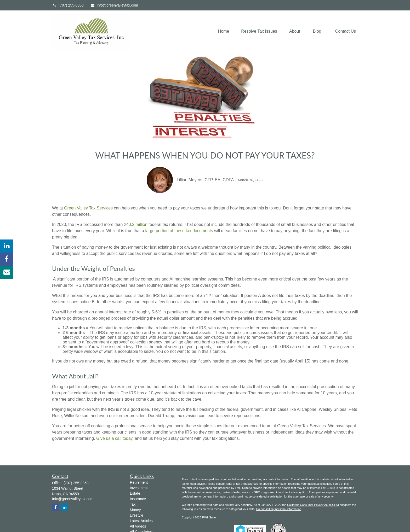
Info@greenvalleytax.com (114, 5)
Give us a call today (114, 438)
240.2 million (136, 224)
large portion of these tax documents (179, 231)
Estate (135, 493)
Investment (139, 488)
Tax (133, 504)
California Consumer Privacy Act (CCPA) (313, 505)
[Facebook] (7, 259)
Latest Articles (141, 521)
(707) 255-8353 (68, 5)
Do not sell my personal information (279, 509)
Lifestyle (137, 515)
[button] (224, 31)
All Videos (138, 526)
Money (135, 510)
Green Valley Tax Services (88, 208)
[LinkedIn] (7, 246)
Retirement (139, 482)
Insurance (138, 499)
